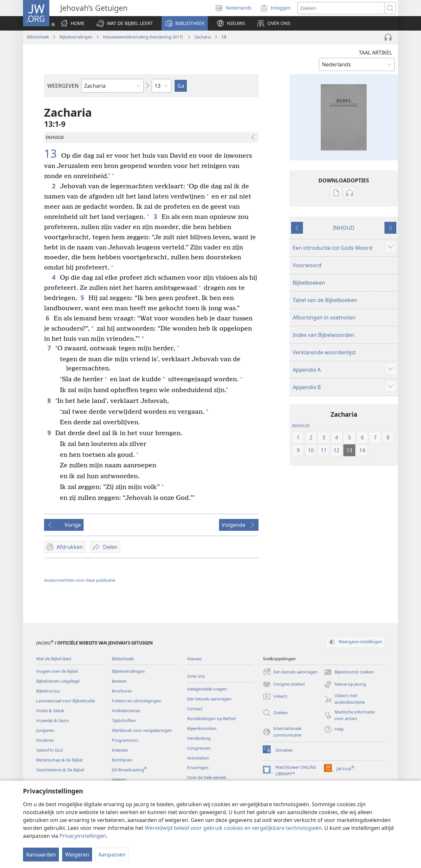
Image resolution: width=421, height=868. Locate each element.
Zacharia (203, 37)
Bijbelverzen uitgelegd (58, 681)
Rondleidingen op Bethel (211, 718)
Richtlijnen (122, 760)
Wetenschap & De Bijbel (59, 760)
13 (52, 153)
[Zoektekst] (341, 8)
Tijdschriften (124, 720)
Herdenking (199, 738)
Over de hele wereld (207, 777)
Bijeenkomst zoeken (349, 672)
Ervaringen (198, 767)
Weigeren (77, 855)
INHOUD (344, 228)
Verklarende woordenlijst (324, 352)
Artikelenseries (126, 711)
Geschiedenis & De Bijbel (60, 770)
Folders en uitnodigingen (136, 701)
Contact (195, 709)
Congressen (199, 748)
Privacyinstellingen (83, 836)
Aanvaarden (41, 855)
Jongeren (45, 730)
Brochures (122, 691)
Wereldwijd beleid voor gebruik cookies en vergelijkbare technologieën (233, 828)
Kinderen (45, 740)
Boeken (119, 681)
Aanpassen (112, 855)
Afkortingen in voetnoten (324, 317)
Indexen (120, 750)
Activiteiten (198, 758)
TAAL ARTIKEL (375, 53)
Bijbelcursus (48, 691)
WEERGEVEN (63, 86)
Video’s (119, 780)
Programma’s (125, 740)
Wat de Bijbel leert (54, 659)
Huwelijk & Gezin (53, 720)
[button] (125, 23)
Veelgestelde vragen (207, 689)
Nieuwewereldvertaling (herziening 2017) (143, 37)
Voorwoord (307, 265)
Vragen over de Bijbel (57, 671)
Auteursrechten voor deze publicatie (80, 580)
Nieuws (194, 659)
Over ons (196, 676)
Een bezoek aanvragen (209, 699)
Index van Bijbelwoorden (323, 335)
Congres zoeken (284, 684)
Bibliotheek (38, 37)
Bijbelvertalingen (76, 37)
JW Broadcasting (129, 770)
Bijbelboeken (309, 283)
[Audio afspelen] (388, 37)
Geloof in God (50, 750)
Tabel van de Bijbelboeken (325, 300)
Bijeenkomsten (202, 728)
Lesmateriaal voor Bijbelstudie (66, 701)
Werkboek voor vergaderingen (142, 730)
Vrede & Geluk (50, 711)
